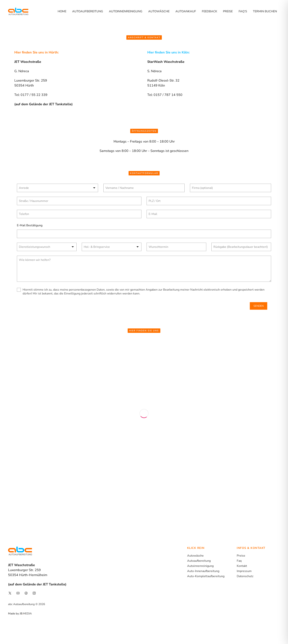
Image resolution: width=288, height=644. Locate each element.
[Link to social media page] (10, 593)
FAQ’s (243, 11)
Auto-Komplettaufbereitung (206, 576)
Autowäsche (159, 11)
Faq (239, 561)
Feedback (209, 11)
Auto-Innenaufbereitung (203, 571)
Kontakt (242, 566)
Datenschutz (245, 576)
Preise (228, 11)
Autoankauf (186, 11)
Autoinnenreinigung (126, 11)
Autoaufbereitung (88, 11)
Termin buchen (265, 11)
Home (62, 11)
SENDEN (259, 306)
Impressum (244, 571)
